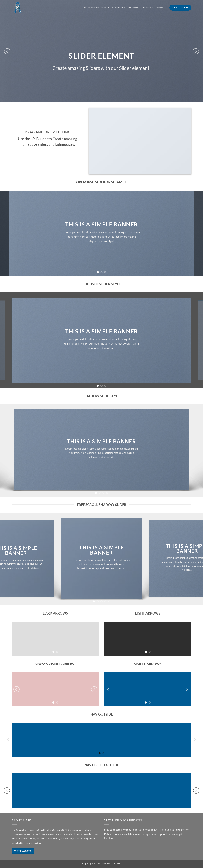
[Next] (196, 51)
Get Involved (92, 8)
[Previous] (7, 51)
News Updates (134, 8)
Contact (160, 8)
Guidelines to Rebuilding (113, 8)
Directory (148, 8)
